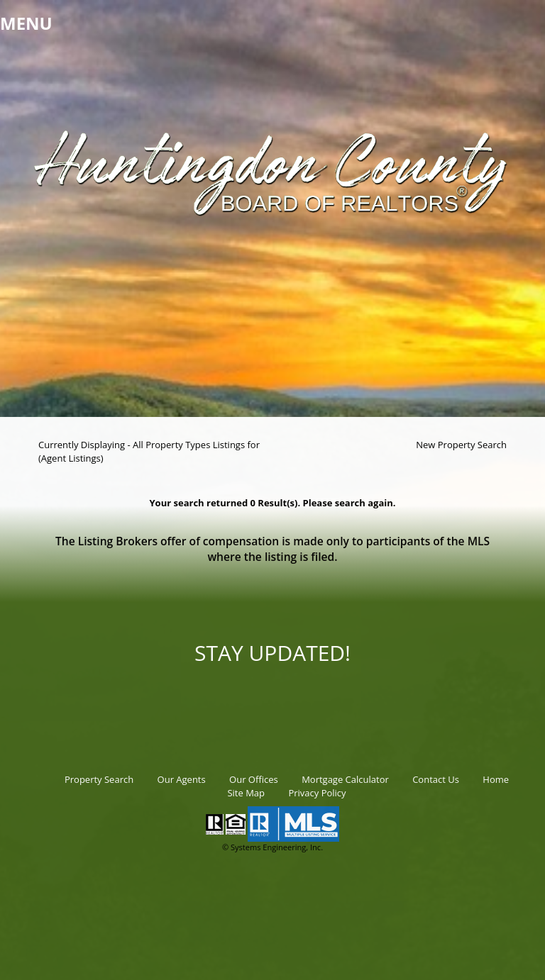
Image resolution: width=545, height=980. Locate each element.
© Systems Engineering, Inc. (272, 847)
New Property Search (461, 445)
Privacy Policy (317, 793)
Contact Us (436, 779)
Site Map (246, 793)
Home (496, 779)
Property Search (99, 779)
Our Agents (182, 779)
